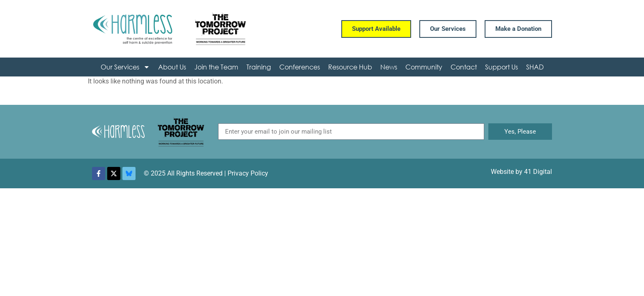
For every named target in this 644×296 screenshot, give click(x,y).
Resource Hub (350, 67)
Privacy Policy (248, 173)
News (389, 67)
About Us (172, 67)
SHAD (535, 67)
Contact (464, 67)
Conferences (300, 67)
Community (424, 67)
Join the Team (216, 67)
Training (259, 67)
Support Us (501, 67)
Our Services (125, 67)
